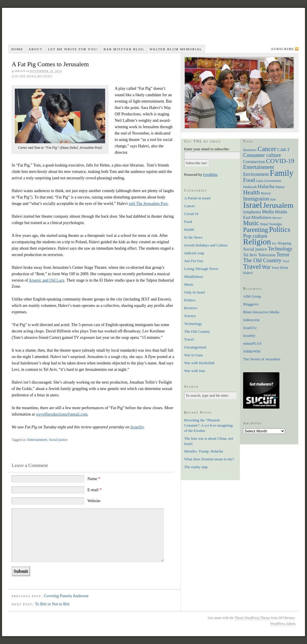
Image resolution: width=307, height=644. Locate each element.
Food (188, 222)
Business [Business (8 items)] (250, 150)
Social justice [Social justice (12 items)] (255, 249)
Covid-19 (191, 214)
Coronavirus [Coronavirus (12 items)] (254, 161)
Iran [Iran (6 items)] (273, 200)
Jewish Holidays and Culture (206, 245)
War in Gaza (194, 355)
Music (189, 284)
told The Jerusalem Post (148, 204)
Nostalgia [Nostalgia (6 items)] (275, 224)
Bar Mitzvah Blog (124, 49)
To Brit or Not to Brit (52, 604)
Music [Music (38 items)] (251, 223)
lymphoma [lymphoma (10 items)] (252, 212)
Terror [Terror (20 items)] (283, 255)
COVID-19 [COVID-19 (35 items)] (280, 161)
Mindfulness (194, 277)
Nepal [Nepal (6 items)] (264, 224)
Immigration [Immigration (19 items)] (256, 199)
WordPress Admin (283, 624)
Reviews (45, 76)
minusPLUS (252, 343)
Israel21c (250, 328)
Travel (189, 339)
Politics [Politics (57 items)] (280, 229)
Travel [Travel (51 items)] (252, 266)
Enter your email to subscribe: (207, 149)
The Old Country (197, 331)
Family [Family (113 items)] (282, 173)
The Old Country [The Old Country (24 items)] (262, 260)
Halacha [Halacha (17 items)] (266, 186)
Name (94, 479)
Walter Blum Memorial (176, 49)
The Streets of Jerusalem (262, 359)
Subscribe (283, 49)
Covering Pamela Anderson (66, 596)
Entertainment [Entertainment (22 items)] (258, 167)
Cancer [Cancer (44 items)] (267, 149)
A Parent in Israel (197, 198)
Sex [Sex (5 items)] (274, 243)
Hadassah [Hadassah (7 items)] (250, 187)
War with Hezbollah (199, 363)
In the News (25, 76)
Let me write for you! (73, 49)
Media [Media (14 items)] (268, 212)
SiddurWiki (252, 351)
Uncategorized (195, 347)
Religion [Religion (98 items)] (257, 242)
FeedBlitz (210, 175)
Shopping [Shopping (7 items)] (284, 243)
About (35, 49)
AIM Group (252, 296)
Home (17, 49)
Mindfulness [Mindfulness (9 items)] (262, 218)
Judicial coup (194, 253)
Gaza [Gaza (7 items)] (260, 181)
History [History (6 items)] (266, 193)
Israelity (137, 427)
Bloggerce (251, 304)
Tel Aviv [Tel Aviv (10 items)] (250, 255)
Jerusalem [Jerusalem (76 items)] (278, 205)
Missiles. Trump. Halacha (204, 451)
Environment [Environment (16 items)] (256, 174)
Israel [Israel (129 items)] (253, 205)
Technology (193, 324)
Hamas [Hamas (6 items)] (280, 187)
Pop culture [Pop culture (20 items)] (255, 236)
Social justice (58, 440)
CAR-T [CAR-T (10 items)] (284, 150)
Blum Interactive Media (261, 312)
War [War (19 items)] (266, 267)
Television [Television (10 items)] (267, 255)
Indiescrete (251, 320)
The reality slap (196, 467)
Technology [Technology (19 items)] (280, 249)
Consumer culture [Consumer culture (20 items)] (262, 155)
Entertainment (37, 440)
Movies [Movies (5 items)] (277, 218)
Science (190, 316)
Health (189, 229)
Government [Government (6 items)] (273, 181)
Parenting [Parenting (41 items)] (256, 230)
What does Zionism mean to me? (209, 459)
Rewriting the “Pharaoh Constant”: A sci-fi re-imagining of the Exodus (208, 425)
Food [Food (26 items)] (249, 180)
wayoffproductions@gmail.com (62, 414)
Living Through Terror (201, 269)
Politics (190, 300)
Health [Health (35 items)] (252, 192)
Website (94, 501)
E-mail (95, 490)
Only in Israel (194, 292)
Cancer (190, 206)
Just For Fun (194, 261)
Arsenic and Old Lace (46, 280)
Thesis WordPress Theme (252, 618)
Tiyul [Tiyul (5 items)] (286, 261)
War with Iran (195, 371)
